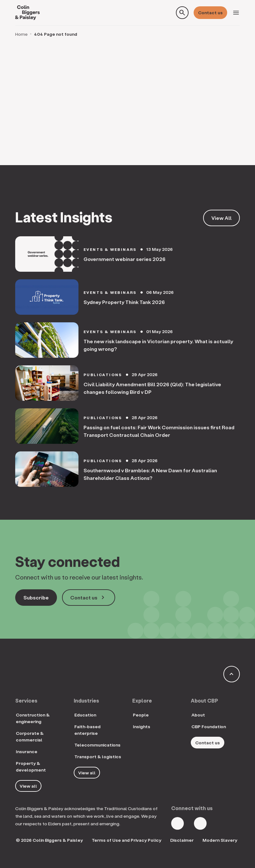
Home (21, 34)
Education (85, 715)
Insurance (27, 751)
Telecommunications (97, 745)
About (198, 715)
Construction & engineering (33, 718)
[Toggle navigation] (236, 13)
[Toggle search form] (182, 13)
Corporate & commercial (30, 736)
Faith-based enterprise (87, 730)
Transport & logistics (98, 756)
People (141, 715)
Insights (142, 726)
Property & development (31, 766)
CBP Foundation (209, 726)
